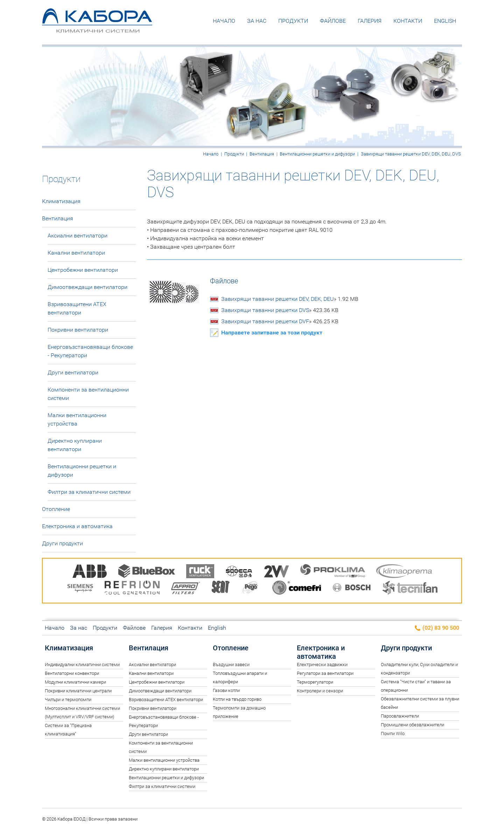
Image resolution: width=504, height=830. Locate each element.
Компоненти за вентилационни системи (88, 394)
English (445, 21)
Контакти (408, 21)
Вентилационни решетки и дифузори (317, 154)
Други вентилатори (73, 372)
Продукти (293, 21)
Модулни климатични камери (75, 682)
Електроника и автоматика (77, 526)
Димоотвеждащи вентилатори (87, 287)
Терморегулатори (315, 682)
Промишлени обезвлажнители (412, 725)
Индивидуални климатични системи (82, 665)
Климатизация (61, 201)
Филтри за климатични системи (89, 492)
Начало (224, 21)
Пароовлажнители (400, 716)
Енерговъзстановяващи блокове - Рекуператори (90, 351)
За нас (257, 21)
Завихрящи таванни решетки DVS (280, 310)
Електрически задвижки (322, 665)
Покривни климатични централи (78, 691)
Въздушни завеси (231, 665)
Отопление (56, 509)
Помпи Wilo (393, 734)
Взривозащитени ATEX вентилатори (77, 308)
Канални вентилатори (76, 253)
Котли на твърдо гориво (237, 699)
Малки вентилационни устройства (77, 419)
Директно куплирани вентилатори (75, 445)
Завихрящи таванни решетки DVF (280, 321)
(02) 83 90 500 (437, 628)
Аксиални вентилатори (78, 236)
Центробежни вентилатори (83, 270)
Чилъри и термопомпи (68, 700)
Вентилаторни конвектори (72, 673)
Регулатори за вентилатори (325, 673)
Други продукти (62, 543)
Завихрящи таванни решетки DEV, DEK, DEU (290, 299)
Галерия (370, 21)
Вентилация (262, 154)
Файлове (333, 21)
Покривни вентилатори (78, 330)
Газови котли (226, 690)
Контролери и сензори (320, 691)
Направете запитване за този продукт (272, 333)
